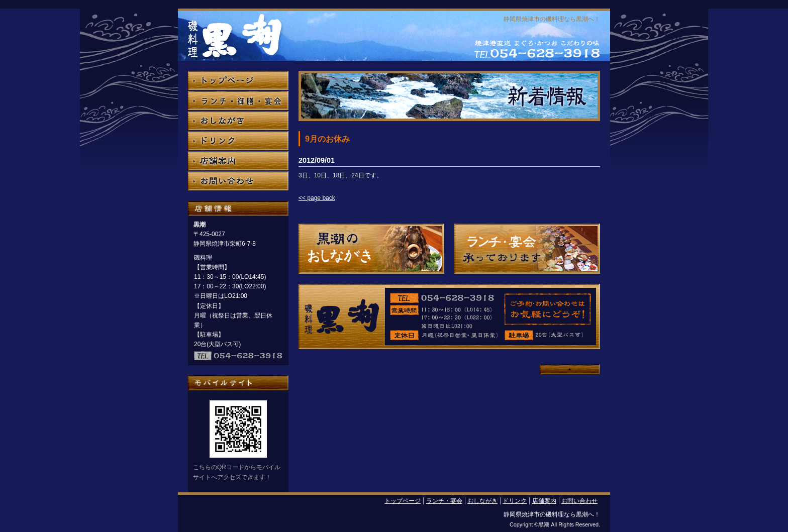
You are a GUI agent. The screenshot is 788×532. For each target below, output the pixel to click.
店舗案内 (544, 501)
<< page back (317, 198)
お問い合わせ (579, 501)
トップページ (403, 501)
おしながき (482, 501)
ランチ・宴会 (444, 501)
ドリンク (515, 501)
